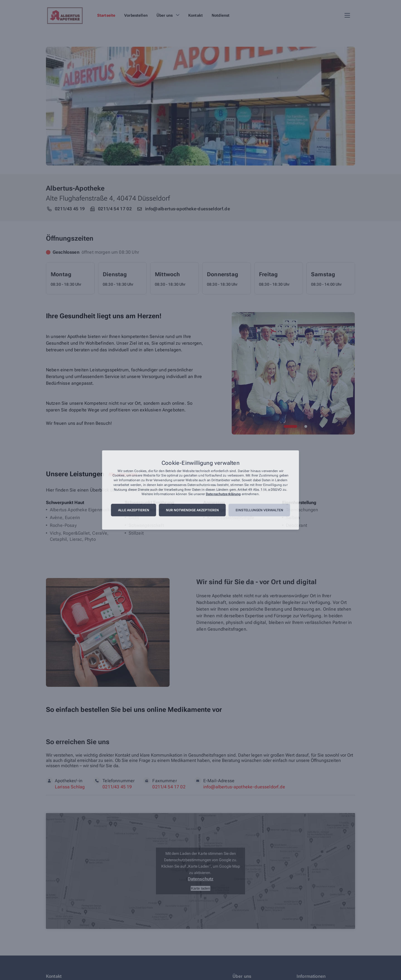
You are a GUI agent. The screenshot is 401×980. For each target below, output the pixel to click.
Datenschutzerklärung (223, 494)
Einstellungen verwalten (259, 510)
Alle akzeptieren (134, 510)
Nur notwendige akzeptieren (192, 510)
